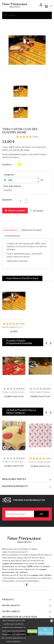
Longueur (9, 174)
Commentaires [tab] (12, 236)
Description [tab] (10, 230)
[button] (38, 179)
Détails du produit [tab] (31, 230)
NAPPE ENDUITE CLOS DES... (14, 327)
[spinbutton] (23, 180)
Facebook (27, 585)
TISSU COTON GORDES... (14, 462)
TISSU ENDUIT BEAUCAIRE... (40, 392)
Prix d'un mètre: (13, 186)
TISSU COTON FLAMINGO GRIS (40, 462)
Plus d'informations (46, 631)
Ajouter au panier (15, 210)
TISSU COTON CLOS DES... (14, 392)
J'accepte (32, 631)
